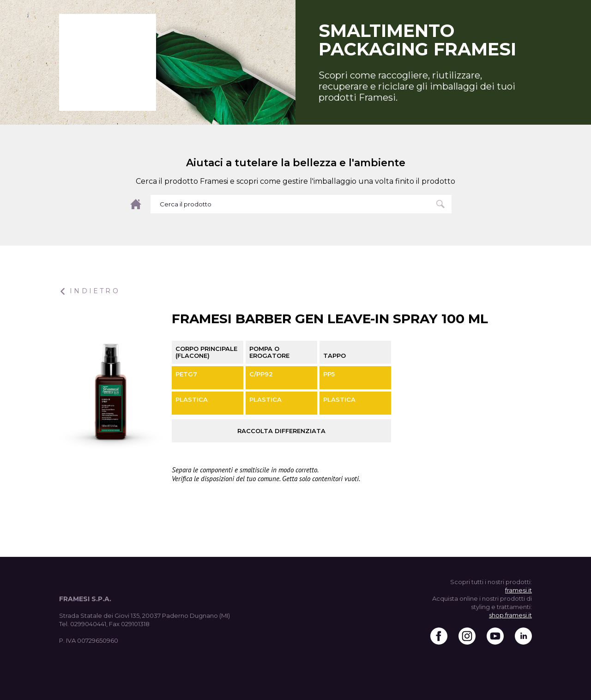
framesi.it (519, 590)
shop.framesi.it (510, 615)
